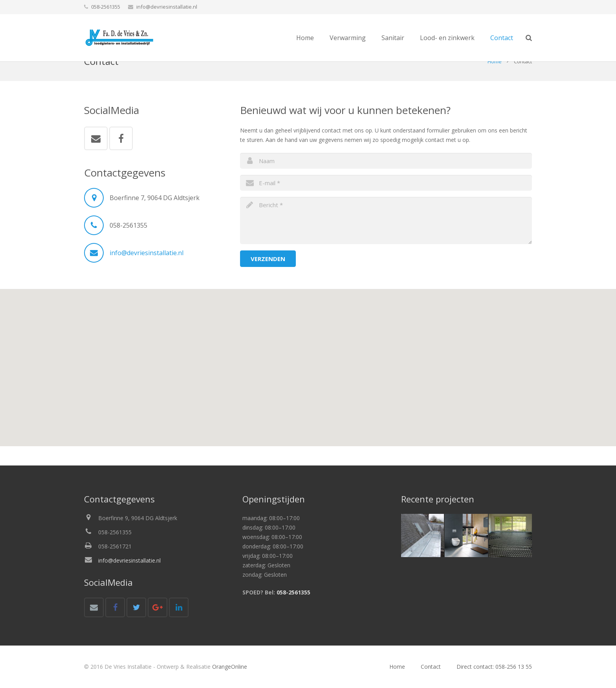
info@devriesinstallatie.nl (167, 7)
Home (495, 81)
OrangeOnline (230, 667)
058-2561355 (293, 592)
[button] (308, 380)
